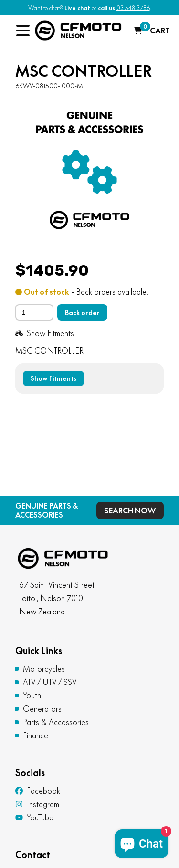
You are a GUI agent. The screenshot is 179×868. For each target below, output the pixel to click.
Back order (82, 313)
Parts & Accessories (56, 722)
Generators (42, 709)
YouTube (34, 817)
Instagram (37, 804)
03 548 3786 (133, 8)
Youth (32, 695)
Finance (36, 735)
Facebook (38, 791)
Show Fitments (45, 333)
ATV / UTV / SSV (50, 682)
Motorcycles (44, 669)
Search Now (130, 511)
